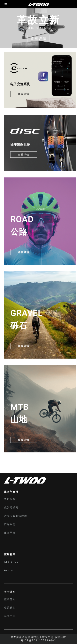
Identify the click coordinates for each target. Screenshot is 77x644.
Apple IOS (11, 562)
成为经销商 (11, 508)
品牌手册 (10, 616)
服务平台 (10, 533)
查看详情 (24, 94)
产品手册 (10, 524)
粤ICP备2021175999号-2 (38, 641)
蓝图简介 (10, 599)
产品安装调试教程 (16, 516)
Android (10, 570)
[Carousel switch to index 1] (39, 44)
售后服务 (10, 499)
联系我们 (10, 608)
